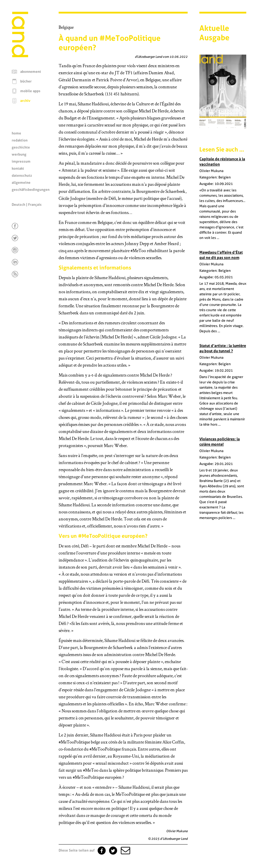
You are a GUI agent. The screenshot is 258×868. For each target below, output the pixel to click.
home (16, 133)
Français (35, 205)
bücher (26, 81)
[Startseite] (20, 56)
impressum (21, 161)
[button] (125, 850)
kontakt (18, 168)
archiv (25, 101)
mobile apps (30, 91)
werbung (19, 154)
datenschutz (22, 176)
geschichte (21, 147)
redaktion (20, 140)
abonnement (31, 72)
